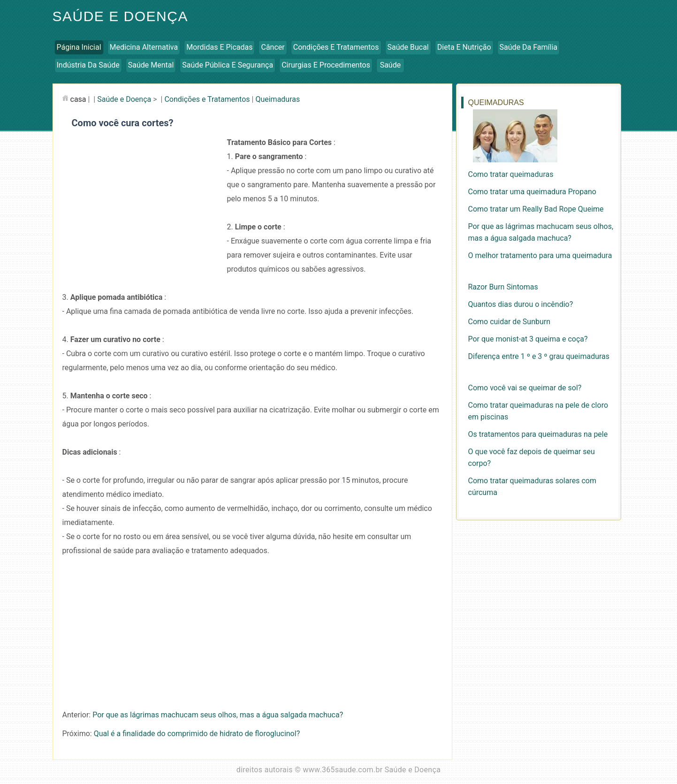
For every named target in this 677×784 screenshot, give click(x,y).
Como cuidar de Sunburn (510, 322)
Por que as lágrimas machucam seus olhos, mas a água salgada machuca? (218, 715)
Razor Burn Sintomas (503, 287)
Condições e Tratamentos (336, 47)
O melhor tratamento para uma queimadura (540, 255)
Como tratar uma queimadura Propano (532, 192)
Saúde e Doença (120, 16)
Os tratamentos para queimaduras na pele (538, 434)
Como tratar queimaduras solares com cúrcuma (532, 487)
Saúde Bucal (408, 47)
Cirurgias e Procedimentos (326, 65)
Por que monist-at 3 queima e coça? (528, 339)
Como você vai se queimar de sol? (525, 388)
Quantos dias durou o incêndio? (521, 304)
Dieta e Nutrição (464, 47)
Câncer (273, 47)
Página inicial (79, 47)
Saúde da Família (529, 47)
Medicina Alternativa (144, 47)
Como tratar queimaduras (511, 174)
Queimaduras (278, 99)
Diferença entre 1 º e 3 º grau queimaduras (539, 356)
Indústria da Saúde (88, 65)
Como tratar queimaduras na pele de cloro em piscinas (538, 411)
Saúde (391, 65)
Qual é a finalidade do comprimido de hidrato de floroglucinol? (197, 734)
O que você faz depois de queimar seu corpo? (532, 457)
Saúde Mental (151, 65)
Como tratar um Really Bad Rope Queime (536, 209)
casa (78, 99)
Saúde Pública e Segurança (228, 65)
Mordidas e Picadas (219, 47)
